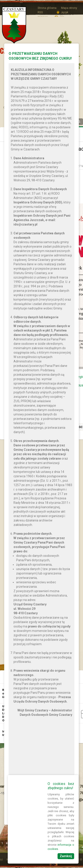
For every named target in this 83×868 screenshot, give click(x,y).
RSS (40, 12)
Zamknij (66, 856)
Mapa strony (69, 8)
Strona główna (47, 8)
